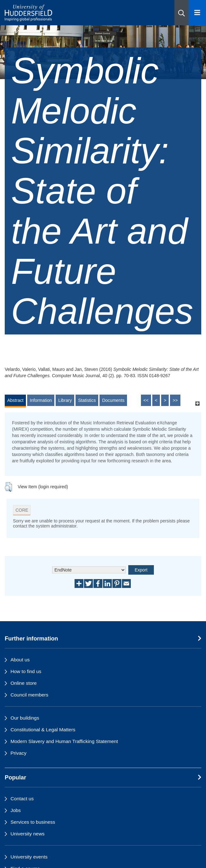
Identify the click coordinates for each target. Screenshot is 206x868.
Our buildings (25, 718)
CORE (22, 510)
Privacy (18, 753)
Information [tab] (41, 400)
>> (175, 400)
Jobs (16, 810)
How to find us (26, 671)
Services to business (33, 822)
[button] (182, 13)
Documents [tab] (113, 400)
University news (27, 834)
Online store (24, 683)
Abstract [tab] (15, 400)
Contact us (22, 799)
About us (20, 660)
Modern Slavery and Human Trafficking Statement (64, 741)
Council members (29, 695)
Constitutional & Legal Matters (43, 730)
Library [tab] (65, 400)
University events (29, 857)
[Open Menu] (197, 13)
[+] (197, 403)
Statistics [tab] (87, 400)
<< (146, 400)
